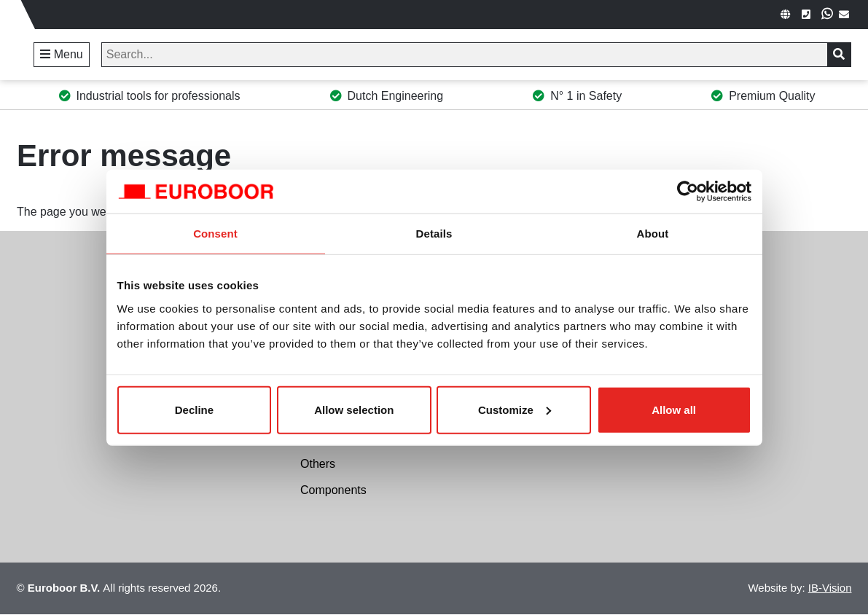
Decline (194, 409)
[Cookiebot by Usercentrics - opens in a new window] (688, 192)
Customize (515, 409)
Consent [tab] (215, 234)
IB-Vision (830, 588)
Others (318, 464)
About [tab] (653, 234)
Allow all (674, 409)
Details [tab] (434, 234)
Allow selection (354, 409)
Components (333, 490)
